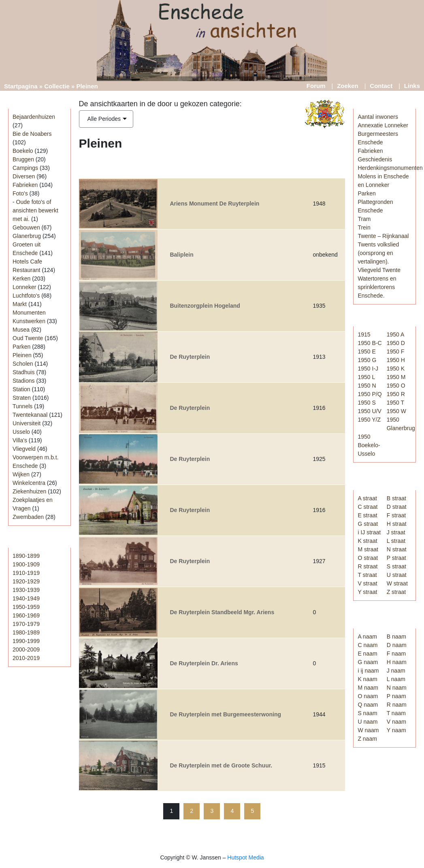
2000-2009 (26, 649)
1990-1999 (26, 641)
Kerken (21, 279)
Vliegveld (24, 449)
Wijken (21, 474)
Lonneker (24, 287)
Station (21, 389)
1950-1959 (26, 607)
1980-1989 (26, 632)
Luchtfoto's (26, 296)
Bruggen (23, 159)
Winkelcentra (29, 483)
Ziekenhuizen (29, 491)
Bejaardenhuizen (34, 117)
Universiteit (27, 423)
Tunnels (22, 406)
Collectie (57, 86)
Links (412, 86)
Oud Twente (28, 338)
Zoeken (348, 86)
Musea (21, 330)
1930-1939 (26, 590)
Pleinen (22, 355)
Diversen (24, 176)
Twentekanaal (30, 415)
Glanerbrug (27, 236)
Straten (22, 398)
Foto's (20, 193)
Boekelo (23, 151)
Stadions (23, 381)
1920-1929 (26, 581)
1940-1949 (26, 598)
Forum (316, 86)
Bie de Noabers (32, 134)
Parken (21, 347)
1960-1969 (26, 615)
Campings (25, 168)
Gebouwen (26, 227)
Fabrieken (25, 185)
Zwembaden (28, 517)
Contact (381, 86)
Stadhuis (23, 372)
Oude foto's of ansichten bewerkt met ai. (35, 210)
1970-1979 (26, 624)
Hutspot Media (245, 857)
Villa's (20, 440)
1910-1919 (26, 573)
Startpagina (21, 86)
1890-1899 (26, 556)
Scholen (23, 364)
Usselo (21, 432)
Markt (20, 304)
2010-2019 (26, 658)
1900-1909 (26, 564)
